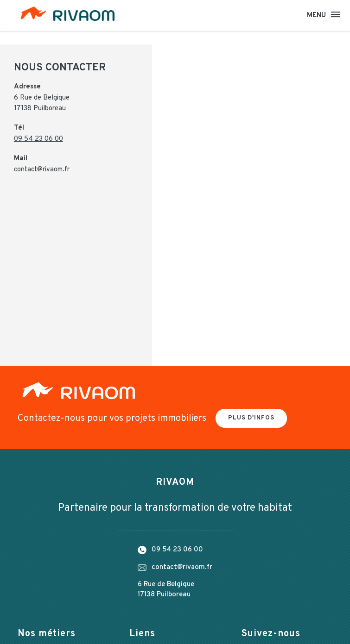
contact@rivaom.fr (42, 171)
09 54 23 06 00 (38, 141)
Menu (317, 16)
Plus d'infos (251, 419)
